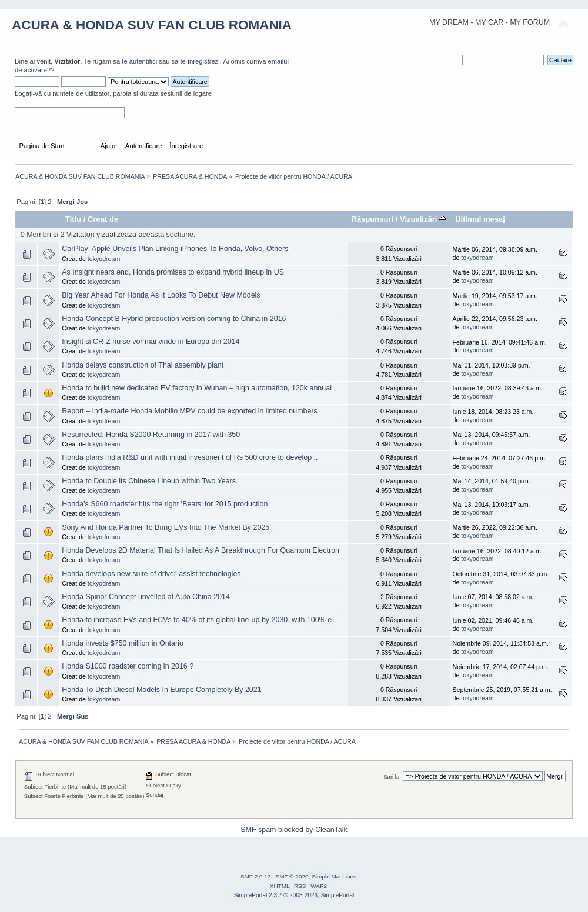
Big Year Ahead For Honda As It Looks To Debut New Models (161, 295)
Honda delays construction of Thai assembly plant (143, 365)
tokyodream (104, 259)
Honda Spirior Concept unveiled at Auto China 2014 (146, 597)
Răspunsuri (372, 219)
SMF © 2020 (292, 876)
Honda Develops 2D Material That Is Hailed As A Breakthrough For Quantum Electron (201, 550)
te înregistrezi (200, 61)
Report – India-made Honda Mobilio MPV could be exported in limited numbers (190, 411)
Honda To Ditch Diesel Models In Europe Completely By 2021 (161, 690)
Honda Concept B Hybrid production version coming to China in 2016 (174, 319)
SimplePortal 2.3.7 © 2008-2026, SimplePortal (294, 895)
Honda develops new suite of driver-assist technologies (151, 574)
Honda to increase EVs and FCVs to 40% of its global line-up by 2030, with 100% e (197, 620)
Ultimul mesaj (480, 219)
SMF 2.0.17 (256, 876)
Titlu (73, 219)
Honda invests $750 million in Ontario (123, 643)
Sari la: (392, 776)
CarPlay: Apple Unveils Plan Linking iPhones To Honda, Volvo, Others (175, 249)
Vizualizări (423, 219)
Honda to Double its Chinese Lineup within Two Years (149, 481)
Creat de (103, 219)
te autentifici (139, 61)
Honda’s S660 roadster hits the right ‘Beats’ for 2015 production (165, 504)
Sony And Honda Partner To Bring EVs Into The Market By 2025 (166, 527)
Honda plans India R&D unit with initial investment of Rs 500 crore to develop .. (190, 457)
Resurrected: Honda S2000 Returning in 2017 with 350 (151, 435)
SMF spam (258, 830)
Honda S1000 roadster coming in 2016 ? (128, 666)
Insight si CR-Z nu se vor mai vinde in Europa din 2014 (151, 342)
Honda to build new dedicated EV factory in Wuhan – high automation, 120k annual (197, 388)
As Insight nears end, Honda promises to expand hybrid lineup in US (173, 272)
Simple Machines (334, 876)
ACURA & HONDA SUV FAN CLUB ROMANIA (152, 25)
